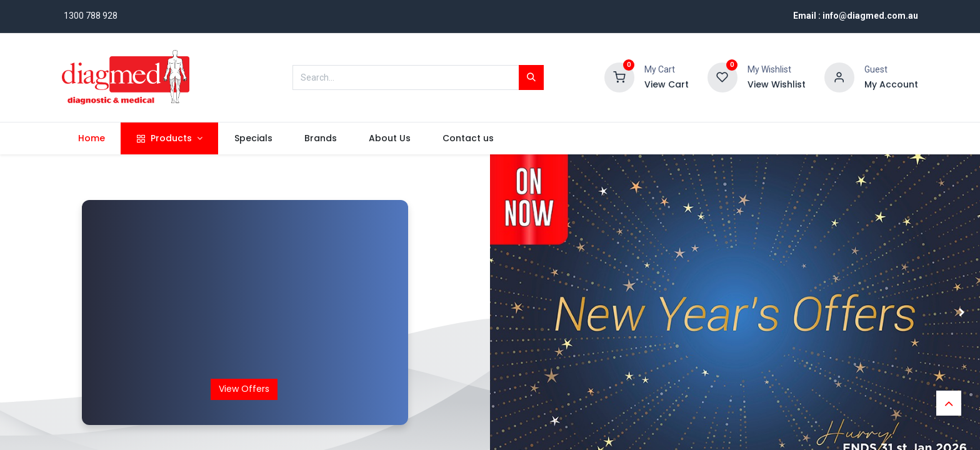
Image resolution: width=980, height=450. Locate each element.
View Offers (244, 389)
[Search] (531, 77)
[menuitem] (91, 139)
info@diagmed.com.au (870, 16)
